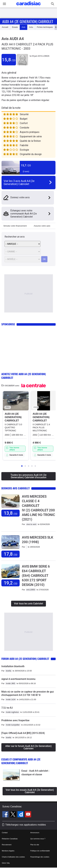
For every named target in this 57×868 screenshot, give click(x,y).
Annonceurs (35, 833)
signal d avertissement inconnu (18, 679)
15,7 (26, 165)
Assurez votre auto (42, 226)
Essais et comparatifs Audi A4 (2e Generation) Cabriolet (21, 761)
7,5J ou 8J (7, 708)
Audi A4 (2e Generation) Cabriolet (28, 21)
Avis (23, 27)
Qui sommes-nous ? (38, 839)
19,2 (11, 583)
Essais (15, 27)
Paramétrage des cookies (40, 857)
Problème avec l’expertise (15, 720)
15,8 (9, 60)
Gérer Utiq (6, 863)
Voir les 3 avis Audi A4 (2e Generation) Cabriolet (19, 182)
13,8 (11, 513)
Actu (31, 27)
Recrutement (7, 845)
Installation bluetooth (13, 666)
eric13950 (31, 590)
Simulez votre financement (15, 226)
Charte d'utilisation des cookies (13, 857)
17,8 (11, 554)
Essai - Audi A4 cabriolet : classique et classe (35, 773)
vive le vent (31, 524)
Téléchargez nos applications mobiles (26, 825)
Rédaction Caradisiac (10, 839)
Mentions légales (8, 851)
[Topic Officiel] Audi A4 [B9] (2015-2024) (23, 733)
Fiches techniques (45, 27)
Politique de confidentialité (40, 851)
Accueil (5, 27)
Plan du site (35, 845)
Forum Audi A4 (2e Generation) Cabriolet (25, 659)
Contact (5, 833)
